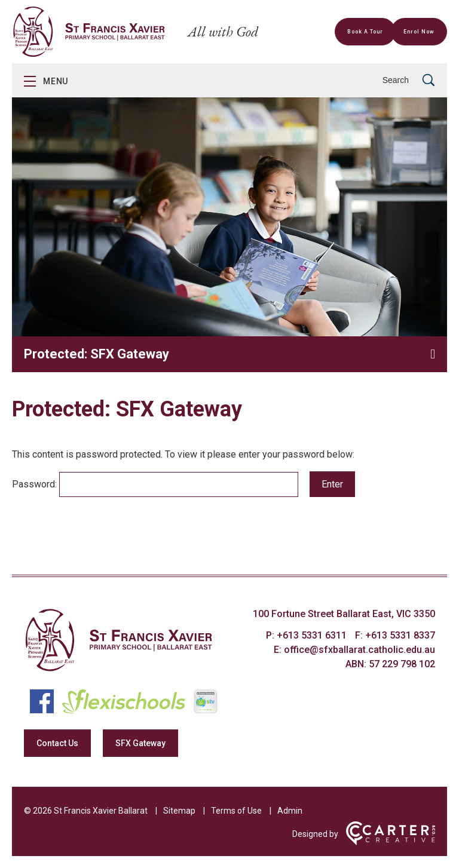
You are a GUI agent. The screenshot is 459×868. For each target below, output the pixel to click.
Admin (290, 811)
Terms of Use (236, 811)
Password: (155, 484)
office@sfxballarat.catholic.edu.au (359, 650)
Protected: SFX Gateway (97, 354)
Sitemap (179, 811)
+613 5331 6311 (313, 635)
